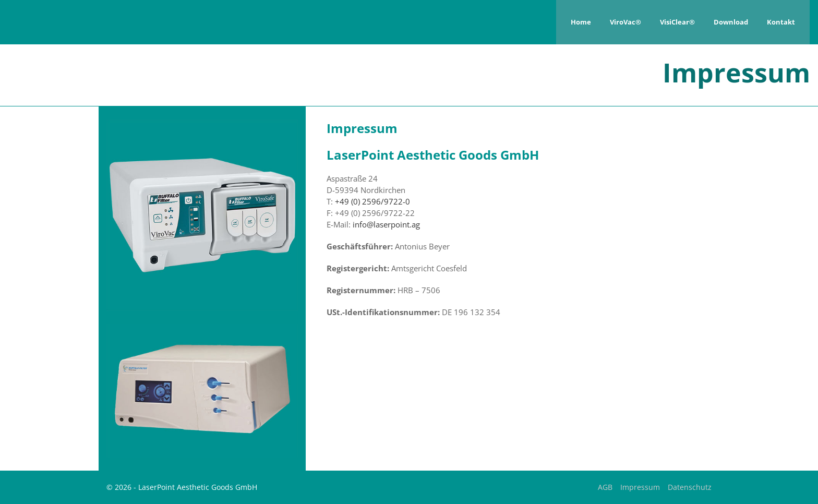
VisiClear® (677, 22)
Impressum (640, 487)
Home (581, 22)
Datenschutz (690, 487)
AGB (605, 487)
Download (731, 22)
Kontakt (781, 22)
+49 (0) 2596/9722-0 (372, 201)
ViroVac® (625, 22)
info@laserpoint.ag (386, 224)
